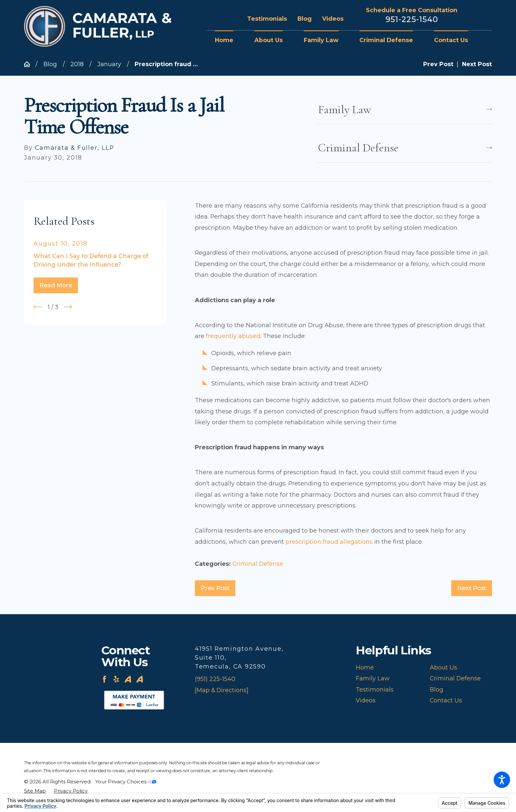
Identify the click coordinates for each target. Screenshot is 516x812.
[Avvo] (128, 679)
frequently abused (233, 336)
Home (365, 667)
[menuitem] (229, 40)
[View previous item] (38, 307)
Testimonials (267, 19)
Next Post (472, 588)
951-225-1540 (412, 19)
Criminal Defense (258, 564)
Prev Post (215, 588)
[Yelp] (116, 679)
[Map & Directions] (222, 690)
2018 (77, 64)
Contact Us (446, 700)
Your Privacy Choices (126, 782)
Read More (56, 285)
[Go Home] (30, 64)
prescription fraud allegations (329, 542)
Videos (333, 19)
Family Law (373, 678)
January (109, 64)
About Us (443, 667)
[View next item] (68, 307)
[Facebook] (104, 679)
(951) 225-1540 (215, 679)
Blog (305, 19)
